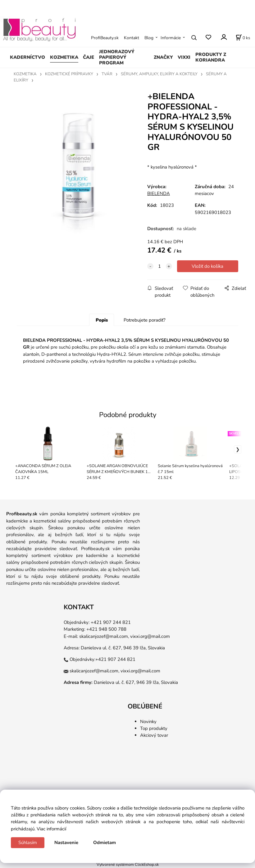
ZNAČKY (163, 57)
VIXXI (184, 57)
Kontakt (132, 38)
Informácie (171, 38)
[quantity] (160, 266)
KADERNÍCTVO (27, 57)
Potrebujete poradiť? (145, 320)
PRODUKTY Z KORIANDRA (211, 57)
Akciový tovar (154, 735)
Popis (102, 320)
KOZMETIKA (64, 57)
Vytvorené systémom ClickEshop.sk (128, 864)
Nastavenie (66, 842)
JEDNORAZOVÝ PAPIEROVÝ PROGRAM (117, 57)
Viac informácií (51, 829)
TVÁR (107, 74)
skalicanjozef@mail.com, (104, 636)
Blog (149, 38)
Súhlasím (28, 842)
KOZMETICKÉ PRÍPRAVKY (69, 74)
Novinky (148, 722)
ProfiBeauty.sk (105, 38)
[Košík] (243, 38)
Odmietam (105, 842)
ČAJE (89, 57)
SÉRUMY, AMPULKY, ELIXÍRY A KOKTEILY (159, 74)
